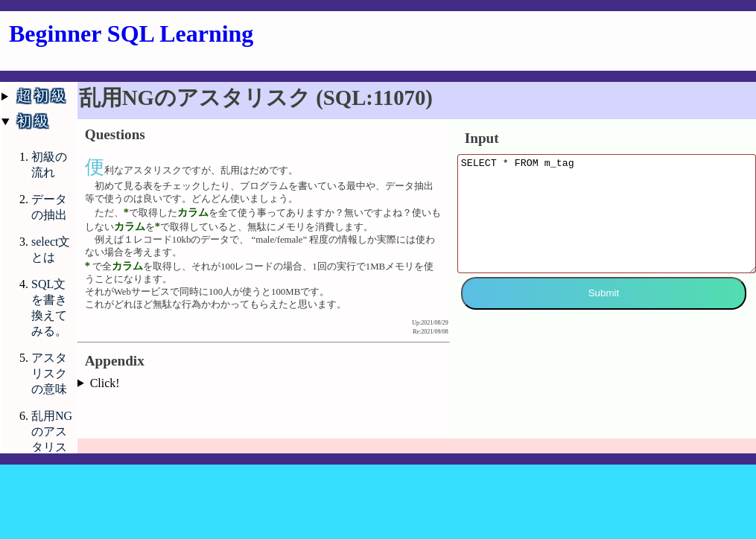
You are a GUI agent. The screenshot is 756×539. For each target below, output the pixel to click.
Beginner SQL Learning (131, 34)
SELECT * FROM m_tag (607, 225)
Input (482, 138)
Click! (105, 383)
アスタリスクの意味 (49, 373)
